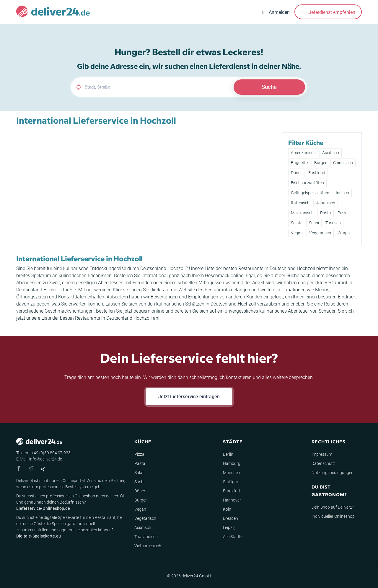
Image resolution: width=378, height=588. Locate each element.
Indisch (342, 193)
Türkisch (333, 223)
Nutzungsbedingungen (333, 473)
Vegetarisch (320, 233)
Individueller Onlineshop (333, 516)
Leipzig (229, 527)
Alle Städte (233, 537)
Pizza (343, 213)
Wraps (344, 233)
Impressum (322, 454)
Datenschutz (323, 463)
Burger (320, 163)
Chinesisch (343, 163)
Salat (139, 473)
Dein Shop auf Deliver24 (333, 507)
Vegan (297, 233)
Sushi (314, 223)
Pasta (326, 213)
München (232, 473)
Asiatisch (331, 153)
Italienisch (300, 203)
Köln (227, 509)
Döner (296, 173)
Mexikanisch (302, 213)
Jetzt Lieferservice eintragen (189, 397)
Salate (297, 223)
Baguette (299, 163)
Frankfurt (232, 491)
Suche (269, 87)
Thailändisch (146, 537)
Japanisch (326, 203)
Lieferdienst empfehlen (328, 12)
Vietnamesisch (148, 546)
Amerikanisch (303, 153)
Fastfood (317, 173)
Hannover (232, 500)
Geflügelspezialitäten (310, 193)
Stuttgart (231, 482)
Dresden (230, 518)
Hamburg (232, 463)
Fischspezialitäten (307, 183)
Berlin (228, 454)
